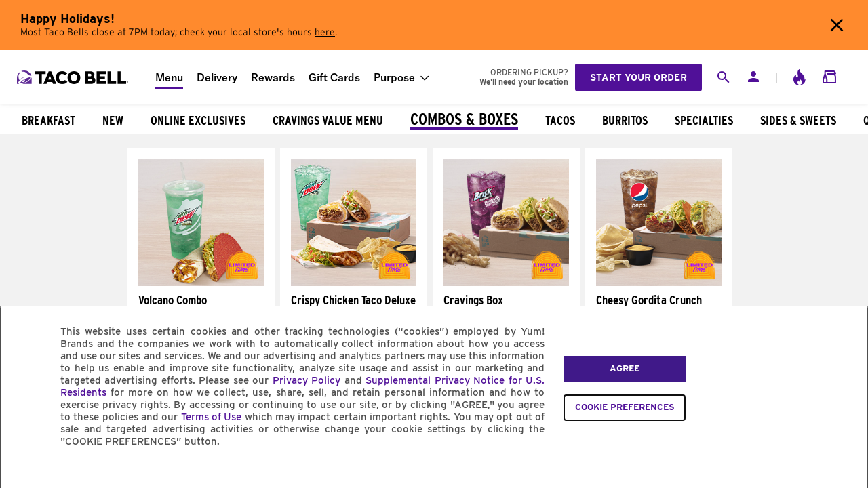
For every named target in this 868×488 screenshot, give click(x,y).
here (325, 33)
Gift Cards (334, 77)
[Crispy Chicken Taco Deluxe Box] (354, 283)
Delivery (217, 77)
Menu (169, 77)
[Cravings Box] (506, 283)
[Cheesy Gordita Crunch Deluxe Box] (659, 283)
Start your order (638, 77)
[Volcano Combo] (201, 283)
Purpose (394, 77)
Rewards (273, 77)
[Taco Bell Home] (74, 77)
